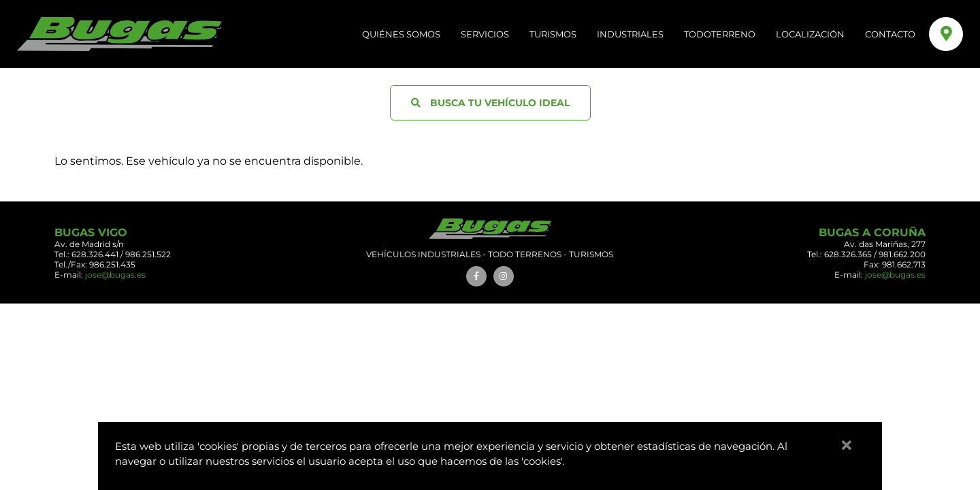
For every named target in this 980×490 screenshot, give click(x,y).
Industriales (630, 34)
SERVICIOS (485, 34)
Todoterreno (720, 34)
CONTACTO (890, 34)
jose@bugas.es (115, 275)
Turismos (553, 34)
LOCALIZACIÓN (810, 34)
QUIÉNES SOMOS (401, 34)
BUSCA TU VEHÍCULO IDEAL (490, 103)
